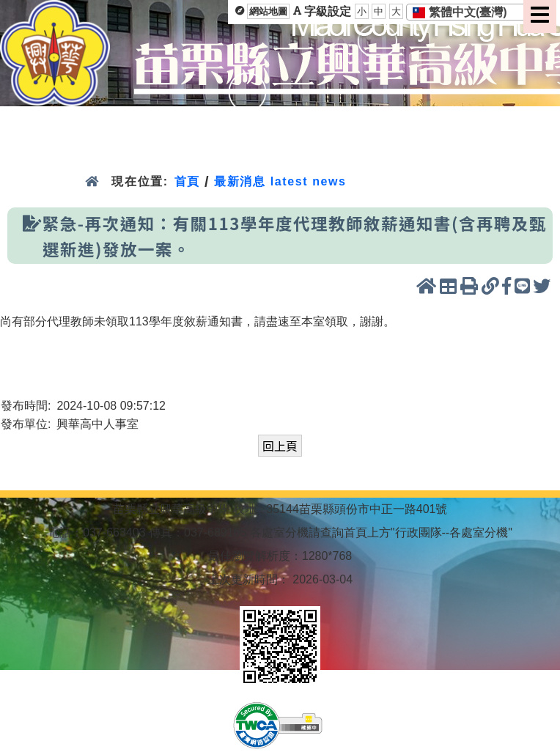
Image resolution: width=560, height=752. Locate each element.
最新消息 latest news (280, 181)
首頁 (187, 181)
